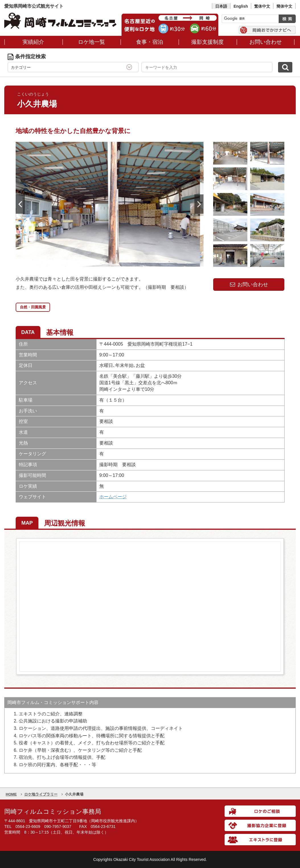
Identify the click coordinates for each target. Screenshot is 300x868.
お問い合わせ (249, 285)
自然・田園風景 (33, 307)
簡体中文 (284, 6)
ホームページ (113, 497)
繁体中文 (262, 6)
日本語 (221, 6)
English (241, 6)
